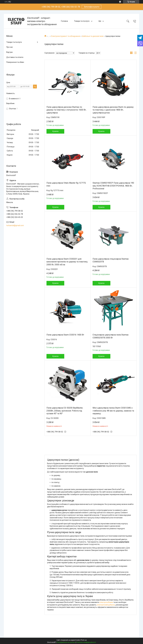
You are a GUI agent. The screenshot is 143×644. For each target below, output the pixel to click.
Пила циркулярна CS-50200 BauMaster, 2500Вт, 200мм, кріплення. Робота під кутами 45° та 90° (65, 411)
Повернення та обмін (15, 62)
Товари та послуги (82, 21)
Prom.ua (84, 640)
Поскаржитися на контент (66, 642)
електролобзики (106, 602)
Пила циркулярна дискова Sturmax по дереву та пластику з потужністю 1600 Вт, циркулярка (66, 110)
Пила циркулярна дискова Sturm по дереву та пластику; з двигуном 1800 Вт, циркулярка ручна (113, 110)
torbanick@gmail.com (15, 225)
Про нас (10, 47)
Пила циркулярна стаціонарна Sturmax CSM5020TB (111, 260)
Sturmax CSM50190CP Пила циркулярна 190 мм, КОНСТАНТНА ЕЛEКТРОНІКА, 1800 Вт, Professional (113, 186)
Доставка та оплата (15, 57)
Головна (64, 21)
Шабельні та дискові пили (93, 36)
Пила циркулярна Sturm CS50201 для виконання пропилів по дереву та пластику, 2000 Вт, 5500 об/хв (67, 262)
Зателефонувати (92, 7)
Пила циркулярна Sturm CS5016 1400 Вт (65, 335)
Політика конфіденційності (86, 642)
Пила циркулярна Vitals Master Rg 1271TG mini (66, 184)
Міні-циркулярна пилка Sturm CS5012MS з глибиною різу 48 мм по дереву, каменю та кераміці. (113, 411)
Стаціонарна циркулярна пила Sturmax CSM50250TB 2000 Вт (111, 336)
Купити (55, 131)
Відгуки (9, 52)
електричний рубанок (106, 605)
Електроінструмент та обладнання (66, 36)
